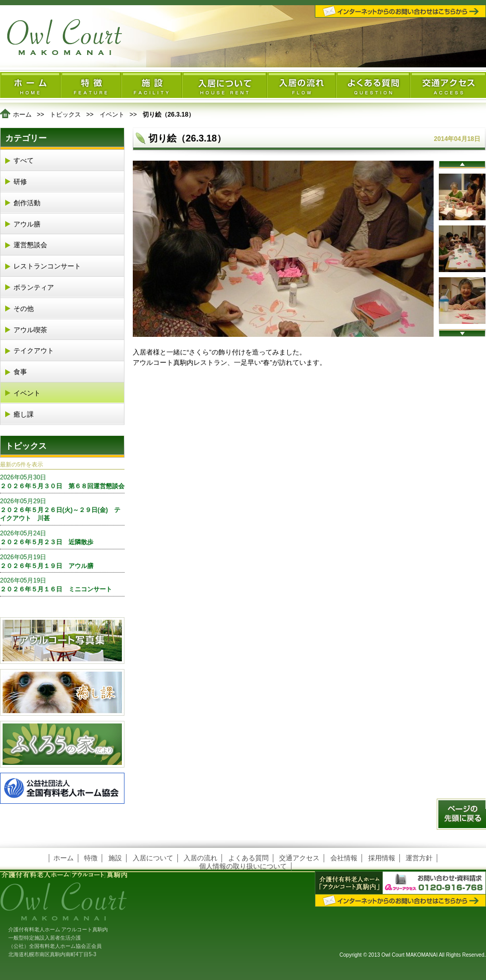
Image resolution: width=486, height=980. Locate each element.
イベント (112, 115)
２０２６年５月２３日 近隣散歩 (62, 537)
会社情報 (344, 858)
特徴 (91, 858)
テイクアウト (34, 351)
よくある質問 (248, 858)
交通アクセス (299, 858)
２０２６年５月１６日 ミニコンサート (62, 585)
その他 (24, 309)
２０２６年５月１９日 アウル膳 (62, 561)
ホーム (22, 115)
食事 (20, 372)
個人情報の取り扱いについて (243, 866)
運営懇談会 (30, 245)
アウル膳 (27, 224)
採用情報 (382, 858)
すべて (24, 160)
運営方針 (419, 858)
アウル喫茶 (30, 330)
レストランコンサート (47, 266)
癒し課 (24, 414)
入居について (153, 858)
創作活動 (27, 203)
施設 (115, 858)
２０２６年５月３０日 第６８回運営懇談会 (62, 481)
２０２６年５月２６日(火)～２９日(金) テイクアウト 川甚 (62, 510)
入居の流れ (200, 858)
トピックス (65, 115)
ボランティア (34, 287)
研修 (20, 182)
